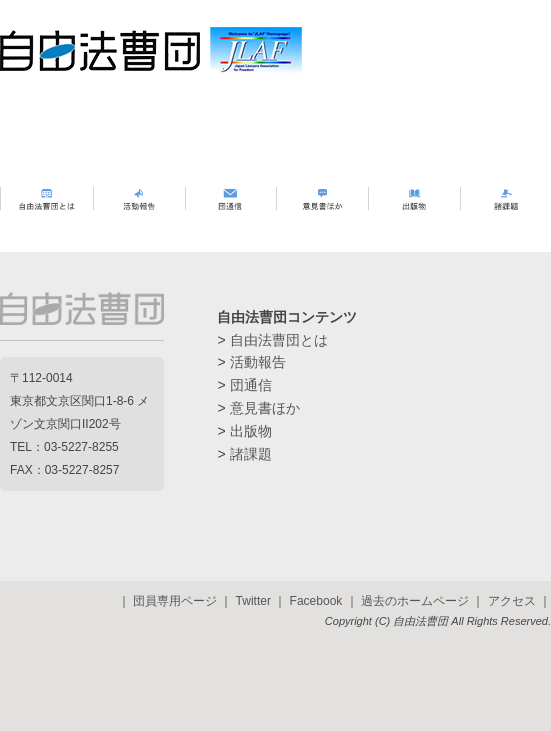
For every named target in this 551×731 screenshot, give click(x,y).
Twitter (253, 601)
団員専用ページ (175, 601)
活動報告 (258, 362)
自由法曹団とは (279, 340)
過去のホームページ (415, 601)
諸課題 (251, 454)
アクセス (512, 601)
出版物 (251, 431)
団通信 (251, 385)
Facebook (316, 601)
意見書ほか (265, 408)
